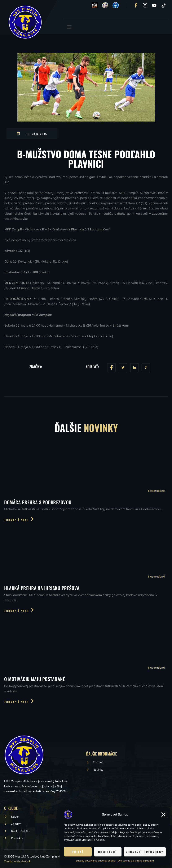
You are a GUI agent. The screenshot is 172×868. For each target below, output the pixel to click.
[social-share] (111, 368)
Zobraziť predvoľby (145, 852)
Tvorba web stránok (17, 861)
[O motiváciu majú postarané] (86, 646)
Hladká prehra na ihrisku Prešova (43, 588)
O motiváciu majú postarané (35, 680)
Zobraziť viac (20, 519)
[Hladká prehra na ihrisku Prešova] (86, 554)
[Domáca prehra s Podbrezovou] (86, 468)
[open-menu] (69, 27)
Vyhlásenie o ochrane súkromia (136, 861)
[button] (164, 814)
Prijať (78, 852)
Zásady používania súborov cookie (96, 861)
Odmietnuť (108, 852)
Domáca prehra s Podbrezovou (39, 502)
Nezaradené (156, 491)
